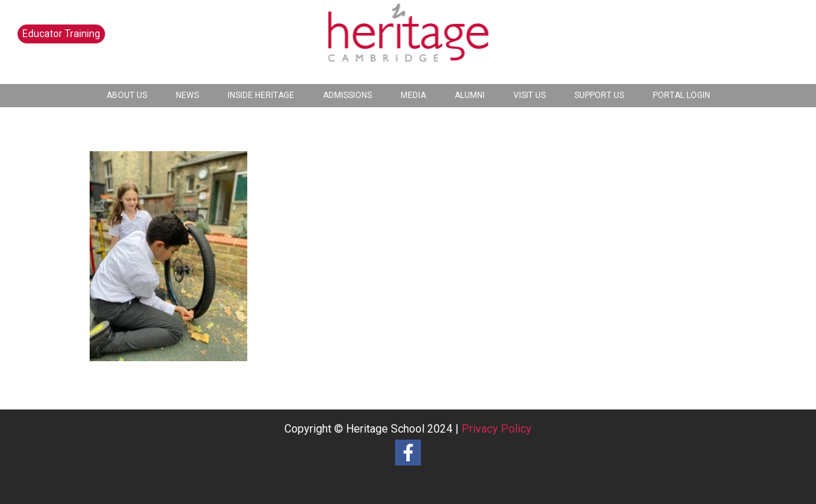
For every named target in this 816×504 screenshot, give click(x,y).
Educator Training (61, 34)
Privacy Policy (497, 429)
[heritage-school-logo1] (408, 42)
